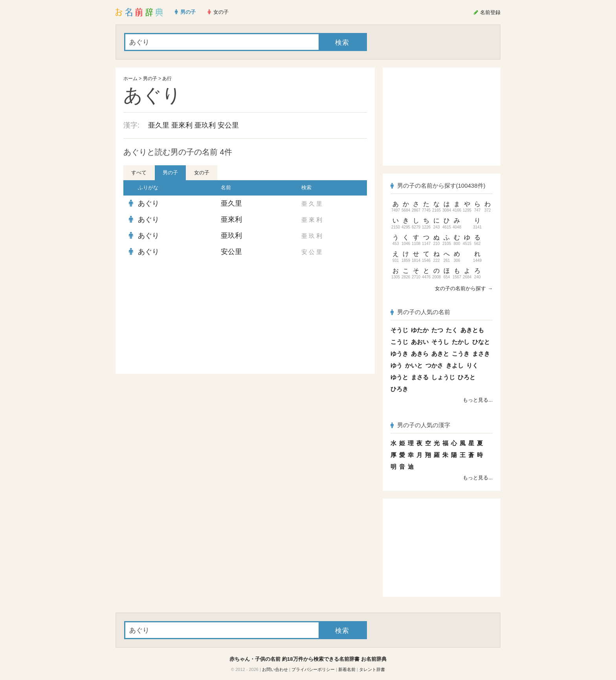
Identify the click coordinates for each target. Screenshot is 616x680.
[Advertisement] (182, 317)
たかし (461, 342)
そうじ (399, 330)
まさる (420, 377)
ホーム (130, 79)
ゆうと (399, 377)
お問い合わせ (275, 669)
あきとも (472, 330)
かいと (414, 365)
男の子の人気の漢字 (420, 425)
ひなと (481, 342)
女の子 (202, 173)
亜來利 (182, 125)
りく (472, 365)
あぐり (148, 203)
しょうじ (443, 377)
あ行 (167, 79)
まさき (481, 354)
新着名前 (347, 669)
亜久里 (159, 125)
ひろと (467, 377)
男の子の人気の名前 (420, 312)
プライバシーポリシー (313, 669)
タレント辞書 (372, 669)
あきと (440, 354)
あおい (420, 342)
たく (452, 330)
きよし (455, 365)
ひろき (399, 389)
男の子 (150, 79)
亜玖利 (205, 125)
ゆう (396, 365)
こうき (461, 354)
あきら (420, 354)
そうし (440, 342)
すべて (139, 173)
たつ (437, 330)
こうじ (399, 342)
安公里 (228, 125)
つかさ (434, 365)
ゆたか (420, 330)
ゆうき (399, 354)
